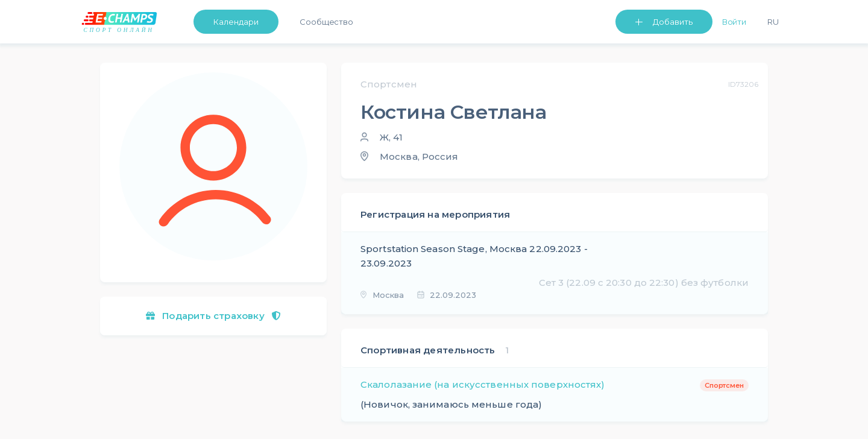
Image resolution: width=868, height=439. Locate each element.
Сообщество (326, 22)
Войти (734, 22)
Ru (773, 22)
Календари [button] (236, 22)
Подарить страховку (213, 316)
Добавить (673, 22)
